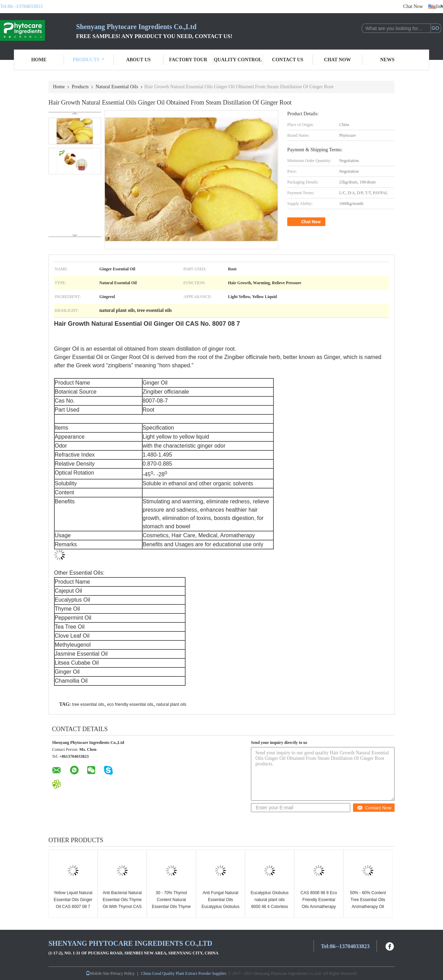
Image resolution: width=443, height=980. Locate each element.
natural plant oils (171, 704)
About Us (138, 60)
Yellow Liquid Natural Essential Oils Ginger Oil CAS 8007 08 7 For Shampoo (73, 903)
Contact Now (374, 808)
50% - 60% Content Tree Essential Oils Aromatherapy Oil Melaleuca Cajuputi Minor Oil (368, 907)
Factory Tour (188, 60)
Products (89, 60)
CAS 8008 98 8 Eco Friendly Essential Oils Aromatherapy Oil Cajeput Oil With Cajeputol (319, 907)
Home (39, 60)
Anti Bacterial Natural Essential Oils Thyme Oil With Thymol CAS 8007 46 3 (122, 903)
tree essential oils (88, 704)
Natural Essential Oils (117, 87)
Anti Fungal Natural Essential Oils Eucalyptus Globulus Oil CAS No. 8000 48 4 (220, 907)
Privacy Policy (123, 973)
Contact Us (288, 60)
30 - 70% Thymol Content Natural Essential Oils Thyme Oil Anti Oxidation (171, 903)
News (387, 60)
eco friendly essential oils (130, 704)
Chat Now (413, 6)
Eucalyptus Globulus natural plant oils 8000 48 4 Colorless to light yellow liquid (269, 903)
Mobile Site (98, 973)
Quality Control (238, 60)
